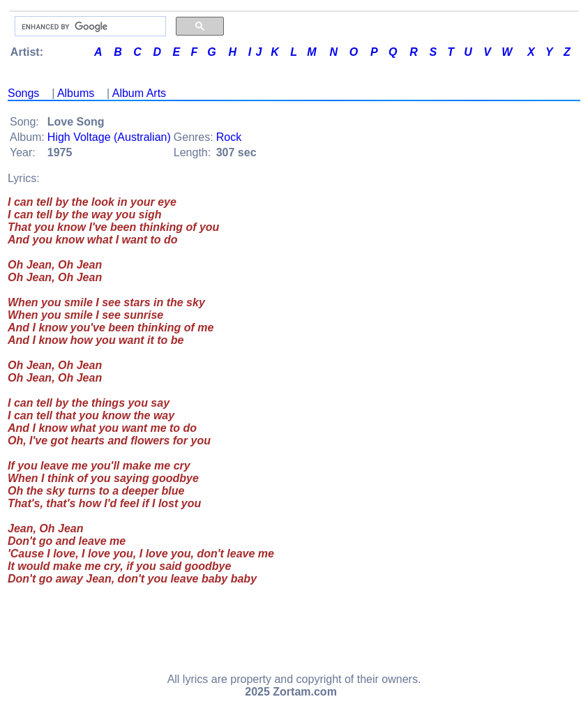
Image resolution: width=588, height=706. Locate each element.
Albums (76, 93)
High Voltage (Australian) (109, 137)
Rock (229, 137)
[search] (89, 27)
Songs (23, 93)
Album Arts (139, 93)
